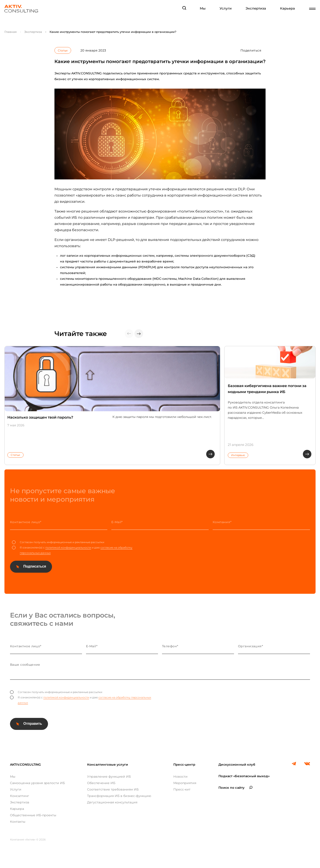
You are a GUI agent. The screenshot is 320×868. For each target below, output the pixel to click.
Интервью (238, 455)
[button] (139, 334)
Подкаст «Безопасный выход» (244, 776)
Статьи (63, 50)
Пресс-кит (182, 789)
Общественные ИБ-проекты (33, 815)
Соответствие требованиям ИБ (113, 789)
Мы (203, 8)
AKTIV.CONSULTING (25, 765)
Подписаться (35, 566)
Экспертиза (256, 8)
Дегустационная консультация (112, 802)
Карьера (287, 8)
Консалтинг (20, 796)
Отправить (33, 724)
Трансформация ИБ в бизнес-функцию (119, 796)
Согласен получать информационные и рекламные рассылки (58, 542)
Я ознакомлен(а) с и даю (72, 550)
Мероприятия (185, 783)
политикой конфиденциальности (68, 547)
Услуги (226, 8)
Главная (11, 32)
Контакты (18, 822)
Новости (180, 777)
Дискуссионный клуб (237, 765)
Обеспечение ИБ (101, 783)
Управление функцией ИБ (109, 777)
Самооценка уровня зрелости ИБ (37, 783)
